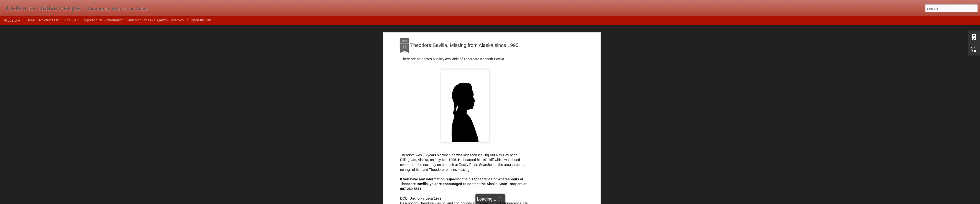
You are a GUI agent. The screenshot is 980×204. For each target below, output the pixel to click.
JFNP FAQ (71, 20)
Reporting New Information (103, 20)
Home (31, 20)
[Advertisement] (465, 55)
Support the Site (199, 20)
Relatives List (49, 20)
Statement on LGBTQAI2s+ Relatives (155, 20)
